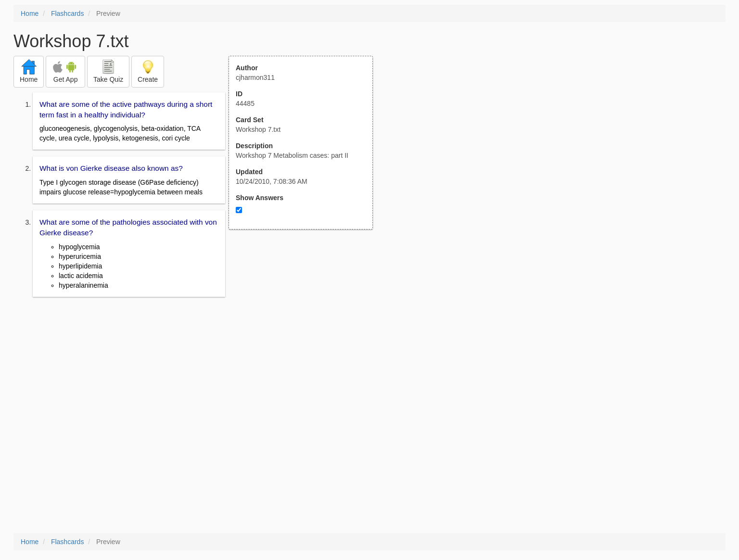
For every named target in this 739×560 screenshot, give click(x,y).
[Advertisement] (306, 324)
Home (30, 13)
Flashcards (67, 13)
